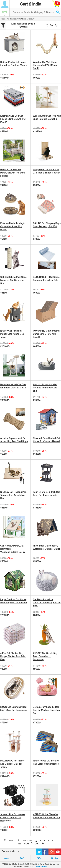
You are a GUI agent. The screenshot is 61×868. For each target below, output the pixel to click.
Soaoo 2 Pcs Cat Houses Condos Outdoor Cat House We (13, 818)
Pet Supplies (11, 19)
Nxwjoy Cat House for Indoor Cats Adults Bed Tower (12, 334)
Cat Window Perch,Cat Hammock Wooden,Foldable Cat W (13, 549)
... (57, 841)
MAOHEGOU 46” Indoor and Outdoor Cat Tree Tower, (12, 764)
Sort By (52, 25)
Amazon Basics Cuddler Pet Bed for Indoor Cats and (45, 388)
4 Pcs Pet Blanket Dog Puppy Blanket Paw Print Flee (13, 656)
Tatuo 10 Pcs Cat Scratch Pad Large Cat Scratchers (46, 762)
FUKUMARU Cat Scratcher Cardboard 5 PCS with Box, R (47, 334)
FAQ (39, 858)
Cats (19, 19)
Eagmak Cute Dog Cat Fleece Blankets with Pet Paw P (13, 119)
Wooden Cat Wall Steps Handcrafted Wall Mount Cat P (45, 65)
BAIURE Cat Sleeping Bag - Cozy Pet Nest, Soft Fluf (47, 225)
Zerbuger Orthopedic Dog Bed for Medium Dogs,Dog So (46, 710)
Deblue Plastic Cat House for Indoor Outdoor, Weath (14, 64)
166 (19, 844)
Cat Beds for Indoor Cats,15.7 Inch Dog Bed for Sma (47, 603)
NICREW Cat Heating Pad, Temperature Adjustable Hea (14, 495)
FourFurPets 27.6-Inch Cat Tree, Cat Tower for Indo (46, 494)
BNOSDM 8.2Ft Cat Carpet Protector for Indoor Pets (47, 279)
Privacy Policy (41, 866)
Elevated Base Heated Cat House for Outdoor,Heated (47, 440)
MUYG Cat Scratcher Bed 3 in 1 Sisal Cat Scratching (14, 709)
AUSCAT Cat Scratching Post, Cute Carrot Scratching (45, 656)
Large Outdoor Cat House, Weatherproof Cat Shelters (14, 601)
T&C (22, 858)
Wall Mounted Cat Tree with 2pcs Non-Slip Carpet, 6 (47, 117)
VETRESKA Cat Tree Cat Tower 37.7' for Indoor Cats (47, 816)
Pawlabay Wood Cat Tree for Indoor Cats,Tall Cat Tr (13, 386)
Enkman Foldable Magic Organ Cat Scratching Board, (13, 226)
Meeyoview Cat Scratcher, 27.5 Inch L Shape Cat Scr (46, 171)
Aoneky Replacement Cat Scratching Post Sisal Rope (14, 440)
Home (3, 19)
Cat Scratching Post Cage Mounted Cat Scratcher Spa (13, 280)
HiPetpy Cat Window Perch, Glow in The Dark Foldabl (13, 173)
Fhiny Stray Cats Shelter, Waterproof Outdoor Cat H (46, 547)
